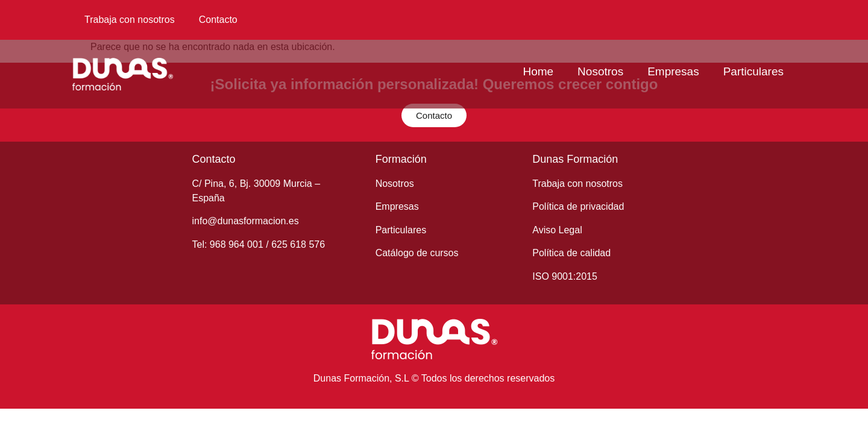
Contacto (218, 20)
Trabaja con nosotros (130, 20)
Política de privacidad (578, 206)
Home (538, 71)
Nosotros (600, 71)
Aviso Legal (557, 230)
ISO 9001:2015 (565, 276)
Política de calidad (571, 253)
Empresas (673, 71)
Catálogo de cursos (417, 253)
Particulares (753, 71)
